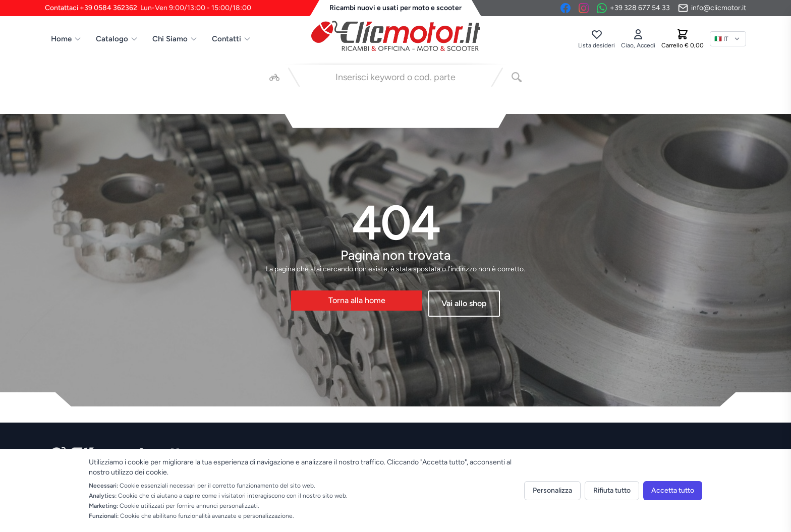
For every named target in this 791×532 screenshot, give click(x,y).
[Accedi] (638, 39)
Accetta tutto (673, 490)
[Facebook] (566, 8)
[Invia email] (712, 8)
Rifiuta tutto (612, 490)
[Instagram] (584, 8)
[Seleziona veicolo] (274, 77)
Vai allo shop (464, 303)
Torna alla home (357, 300)
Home (66, 39)
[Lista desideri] (597, 39)
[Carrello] (683, 39)
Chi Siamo (175, 39)
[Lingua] (728, 39)
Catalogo (117, 39)
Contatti (232, 39)
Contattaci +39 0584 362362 (148, 8)
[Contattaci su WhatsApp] (633, 8)
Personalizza (552, 490)
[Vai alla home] (395, 36)
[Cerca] (517, 77)
